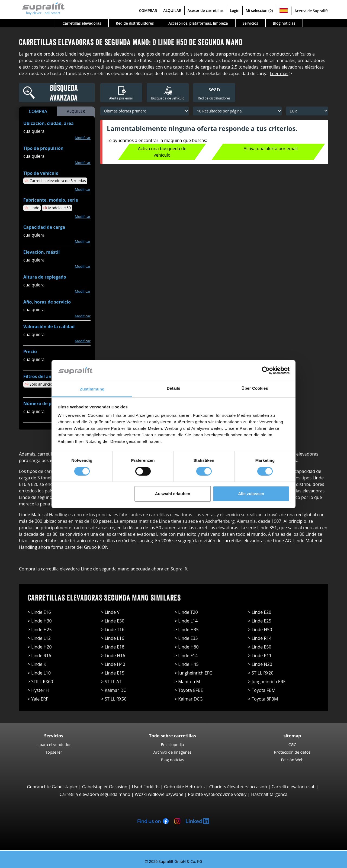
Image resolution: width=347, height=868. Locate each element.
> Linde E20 (260, 612)
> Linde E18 (113, 647)
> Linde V (110, 612)
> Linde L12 (39, 638)
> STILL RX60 (40, 682)
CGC (292, 744)
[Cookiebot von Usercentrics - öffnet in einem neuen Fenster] (266, 370)
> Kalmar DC (114, 690)
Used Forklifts (146, 787)
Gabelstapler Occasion (105, 787)
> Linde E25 (260, 621)
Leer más (279, 73)
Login (235, 10)
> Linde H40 (113, 664)
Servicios (250, 23)
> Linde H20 (40, 647)
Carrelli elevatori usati (294, 787)
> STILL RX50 (114, 699)
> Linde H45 (187, 664)
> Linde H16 (113, 656)
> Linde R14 (260, 638)
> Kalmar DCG (189, 699)
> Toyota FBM (262, 690)
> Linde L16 (113, 638)
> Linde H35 (187, 630)
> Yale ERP (38, 699)
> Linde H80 (187, 647)
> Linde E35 (186, 638)
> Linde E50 (260, 647)
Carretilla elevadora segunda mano (95, 794)
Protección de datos (292, 752)
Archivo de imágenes (173, 752)
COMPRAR (148, 10)
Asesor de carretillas (206, 10)
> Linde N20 (260, 664)
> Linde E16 (39, 612)
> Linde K (37, 664)
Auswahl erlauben (173, 494)
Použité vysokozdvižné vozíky (217, 794)
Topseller (54, 752)
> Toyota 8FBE (189, 690)
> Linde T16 (113, 630)
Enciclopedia (173, 744)
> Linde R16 (39, 656)
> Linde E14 (186, 656)
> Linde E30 (113, 621)
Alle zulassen (251, 494)
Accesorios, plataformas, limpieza (198, 23)
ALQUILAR (172, 10)
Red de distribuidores (135, 23)
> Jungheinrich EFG (194, 673)
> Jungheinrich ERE (267, 682)
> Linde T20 (186, 612)
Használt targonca (269, 794)
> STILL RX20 (261, 673)
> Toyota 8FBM (263, 699)
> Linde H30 (40, 621)
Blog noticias (284, 23)
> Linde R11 (260, 656)
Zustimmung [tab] (92, 389)
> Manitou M (187, 682)
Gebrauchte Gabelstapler (52, 787)
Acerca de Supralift (311, 11)
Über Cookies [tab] (255, 388)
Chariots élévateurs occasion (238, 787)
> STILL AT (111, 682)
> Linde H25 (40, 630)
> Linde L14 (186, 621)
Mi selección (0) (259, 10)
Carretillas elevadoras (82, 23)
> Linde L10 (39, 673)
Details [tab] (173, 388)
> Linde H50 (260, 630)
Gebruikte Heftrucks (184, 787)
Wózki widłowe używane (159, 794)
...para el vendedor (54, 744)
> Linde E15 (113, 673)
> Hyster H (38, 690)
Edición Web (292, 760)
